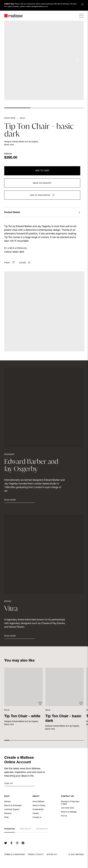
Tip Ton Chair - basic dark (63, 719)
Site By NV (52, 855)
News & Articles (39, 806)
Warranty (8, 814)
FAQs (6, 818)
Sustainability (38, 810)
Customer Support (12, 810)
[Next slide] (77, 60)
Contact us (37, 818)
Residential (10, 829)
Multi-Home (25, 829)
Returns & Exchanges (13, 806)
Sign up (9, 784)
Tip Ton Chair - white (22, 717)
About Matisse (38, 802)
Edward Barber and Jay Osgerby (25, 142)
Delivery (7, 802)
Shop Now (10, 118)
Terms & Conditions (15, 855)
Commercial (42, 829)
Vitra (12, 145)
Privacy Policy (36, 855)
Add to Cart (42, 171)
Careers (36, 814)
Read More (10, 500)
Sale (22, 118)
